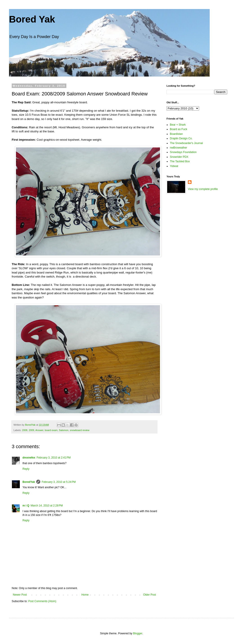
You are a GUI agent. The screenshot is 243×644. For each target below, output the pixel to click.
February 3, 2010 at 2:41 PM (54, 458)
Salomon (64, 430)
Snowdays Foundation (183, 152)
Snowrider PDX (179, 157)
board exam (51, 430)
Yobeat (174, 166)
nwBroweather (179, 148)
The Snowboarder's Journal (186, 143)
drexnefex (29, 458)
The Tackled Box (180, 161)
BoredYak (29, 482)
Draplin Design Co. (181, 138)
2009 (31, 430)
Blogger (138, 633)
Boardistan (176, 134)
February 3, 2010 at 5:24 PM (59, 482)
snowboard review (80, 430)
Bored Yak (32, 19)
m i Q (26, 506)
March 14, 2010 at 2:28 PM (47, 506)
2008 (25, 430)
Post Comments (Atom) (42, 601)
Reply (26, 469)
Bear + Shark (178, 125)
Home (85, 595)
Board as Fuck (179, 129)
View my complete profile (203, 189)
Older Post (150, 595)
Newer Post (20, 595)
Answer (39, 430)
